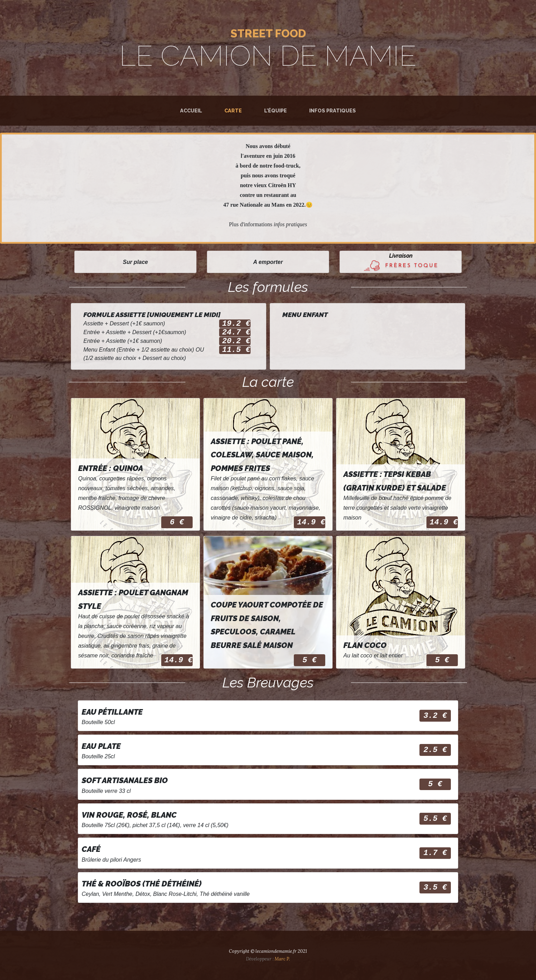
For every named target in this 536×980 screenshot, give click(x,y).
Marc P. (282, 959)
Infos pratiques (333, 110)
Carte (234, 110)
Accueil (191, 110)
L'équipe (276, 110)
